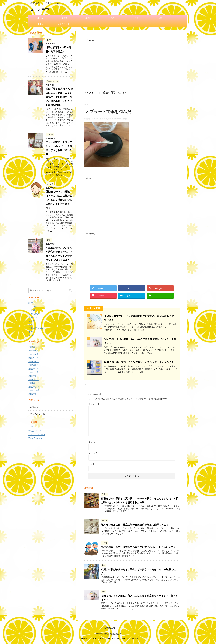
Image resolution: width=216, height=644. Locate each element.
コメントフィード (37, 434)
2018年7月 (34, 358)
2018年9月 (34, 351)
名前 (92, 442)
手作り (40, 24)
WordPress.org (35, 438)
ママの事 (33, 307)
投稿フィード (35, 431)
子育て (64, 18)
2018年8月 (34, 354)
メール (93, 453)
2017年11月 (34, 387)
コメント (94, 404)
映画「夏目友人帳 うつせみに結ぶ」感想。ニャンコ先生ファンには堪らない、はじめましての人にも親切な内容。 (59, 97)
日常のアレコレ (65, 24)
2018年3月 (34, 372)
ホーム (40, 18)
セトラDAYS (39, 10)
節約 (112, 18)
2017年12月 (34, 383)
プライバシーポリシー (40, 414)
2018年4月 (34, 369)
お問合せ (34, 407)
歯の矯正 (33, 317)
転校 (160, 18)
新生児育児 (34, 314)
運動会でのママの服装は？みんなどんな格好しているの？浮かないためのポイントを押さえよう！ (59, 200)
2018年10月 (34, 347)
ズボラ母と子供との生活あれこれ (108, 634)
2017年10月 (34, 390)
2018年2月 (34, 376)
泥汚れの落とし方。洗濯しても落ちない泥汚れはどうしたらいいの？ (138, 547)
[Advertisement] (132, 63)
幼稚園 (88, 18)
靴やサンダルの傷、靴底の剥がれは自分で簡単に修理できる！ (135, 525)
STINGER (134, 638)
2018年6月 (34, 362)
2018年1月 (34, 380)
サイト (92, 464)
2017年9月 (34, 394)
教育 (136, 18)
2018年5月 (34, 365)
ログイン (33, 427)
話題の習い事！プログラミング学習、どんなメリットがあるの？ (139, 362)
